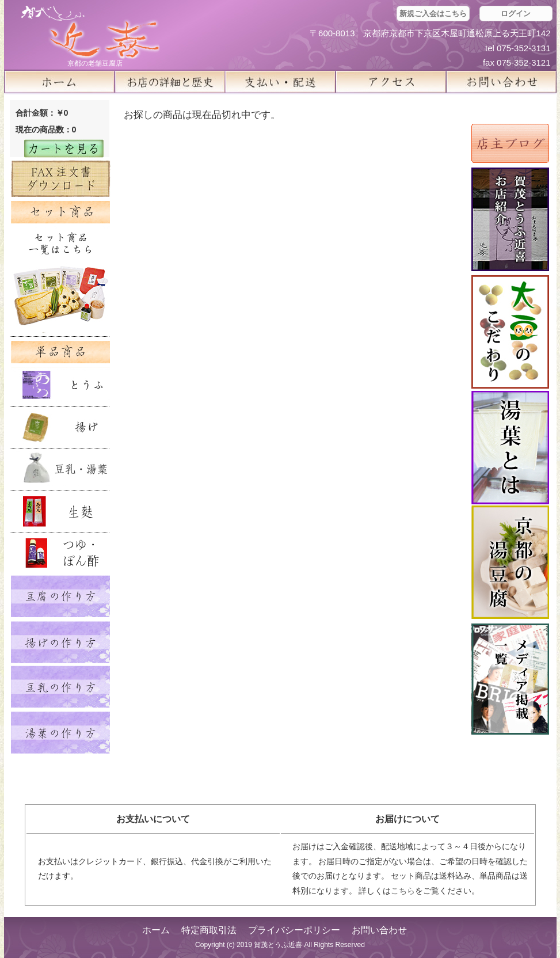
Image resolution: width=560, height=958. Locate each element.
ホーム (59, 82)
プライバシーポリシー (294, 930)
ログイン (516, 14)
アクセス (391, 82)
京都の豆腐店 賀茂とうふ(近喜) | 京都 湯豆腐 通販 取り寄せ (90, 33)
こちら (403, 891)
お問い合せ (501, 82)
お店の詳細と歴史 (170, 82)
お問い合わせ (379, 930)
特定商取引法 (209, 930)
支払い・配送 (280, 82)
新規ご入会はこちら (433, 14)
